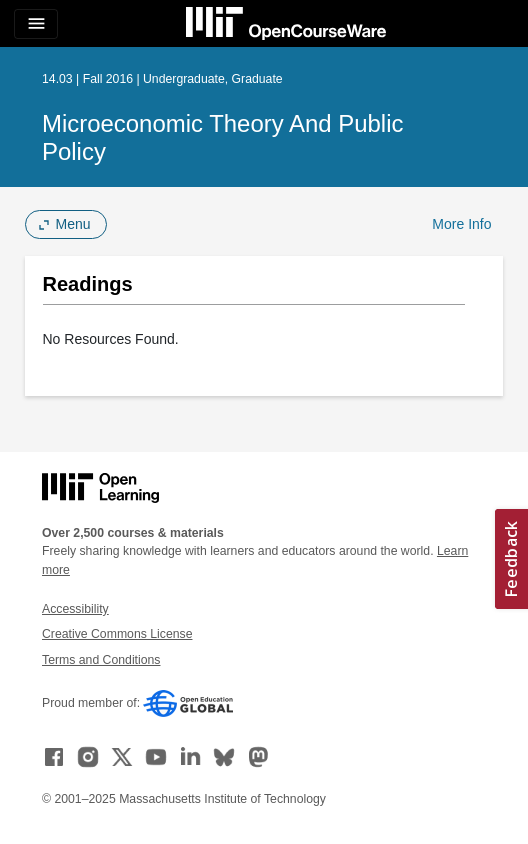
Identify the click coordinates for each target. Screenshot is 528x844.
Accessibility (75, 609)
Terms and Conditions (101, 660)
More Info (461, 224)
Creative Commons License (117, 634)
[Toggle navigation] (36, 24)
